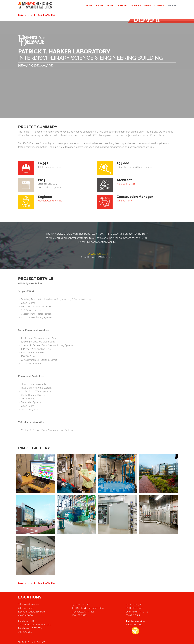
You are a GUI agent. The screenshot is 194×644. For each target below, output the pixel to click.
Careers (123, 5)
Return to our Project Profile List (37, 15)
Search (172, 5)
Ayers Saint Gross (126, 184)
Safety (111, 5)
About (100, 5)
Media (148, 5)
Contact (159, 5)
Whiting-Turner (125, 201)
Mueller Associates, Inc (50, 201)
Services (136, 5)
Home (89, 5)
